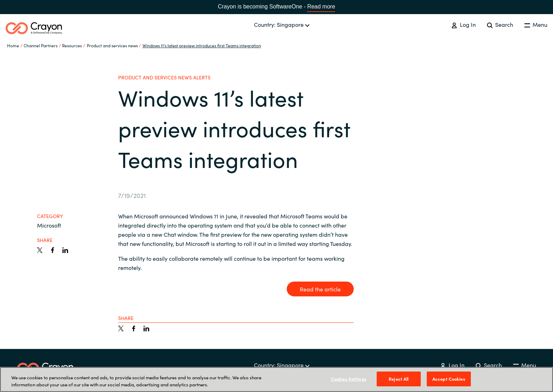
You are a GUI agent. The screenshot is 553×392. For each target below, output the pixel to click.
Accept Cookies (449, 379)
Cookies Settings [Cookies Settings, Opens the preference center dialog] (349, 379)
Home (13, 45)
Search (500, 24)
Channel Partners (41, 45)
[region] (276, 379)
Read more (321, 7)
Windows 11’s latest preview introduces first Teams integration (202, 45)
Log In (463, 24)
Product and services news (112, 45)
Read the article (320, 289)
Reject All (399, 379)
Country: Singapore (282, 24)
